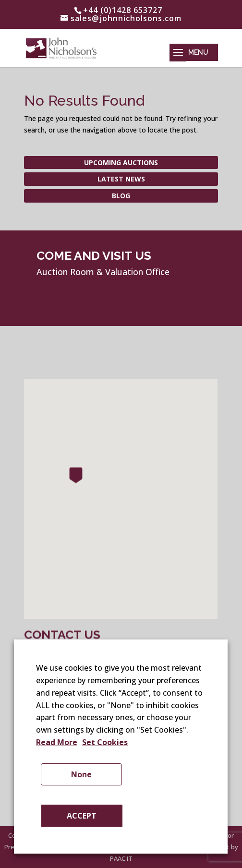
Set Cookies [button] (105, 742)
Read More (57, 742)
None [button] (81, 774)
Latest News (121, 179)
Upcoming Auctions (121, 163)
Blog (121, 196)
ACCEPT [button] (82, 816)
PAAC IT (121, 858)
